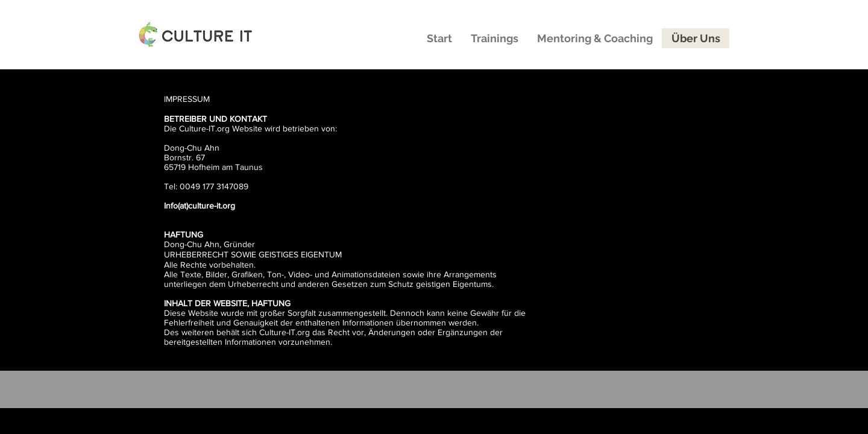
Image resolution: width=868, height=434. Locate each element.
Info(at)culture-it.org (200, 206)
